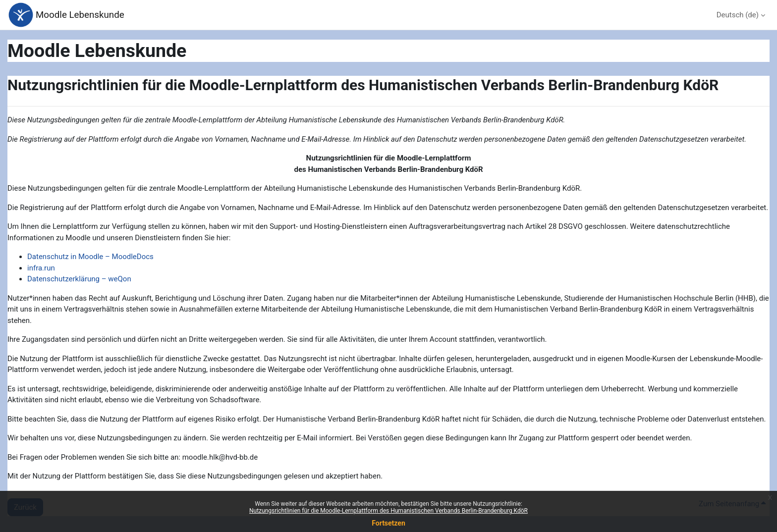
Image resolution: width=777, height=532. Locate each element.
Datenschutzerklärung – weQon (79, 279)
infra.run (41, 268)
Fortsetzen (388, 523)
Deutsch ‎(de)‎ (738, 15)
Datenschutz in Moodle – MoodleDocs (90, 257)
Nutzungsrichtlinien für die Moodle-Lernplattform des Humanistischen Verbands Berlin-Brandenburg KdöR (388, 511)
